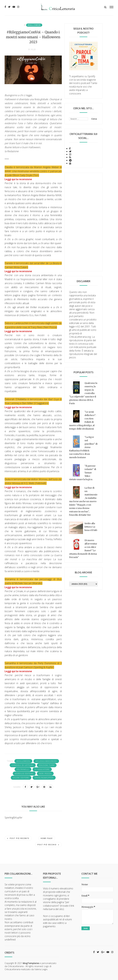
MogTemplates (31, 963)
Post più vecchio (48, 845)
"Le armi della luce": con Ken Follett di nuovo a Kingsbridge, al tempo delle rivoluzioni (83, 420)
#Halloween (34, 25)
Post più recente (18, 838)
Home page (47, 838)
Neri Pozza (45, 774)
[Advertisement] (83, 222)
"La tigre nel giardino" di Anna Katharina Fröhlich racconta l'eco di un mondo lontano (83, 447)
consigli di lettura (23, 765)
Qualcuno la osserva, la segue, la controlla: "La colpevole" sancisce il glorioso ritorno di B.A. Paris (83, 393)
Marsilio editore (24, 774)
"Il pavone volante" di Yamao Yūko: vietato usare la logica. (83, 473)
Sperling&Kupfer (44, 778)
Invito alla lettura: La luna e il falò (91, 527)
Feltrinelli (23, 769)
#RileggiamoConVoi (46, 761)
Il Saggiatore (42, 769)
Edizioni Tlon (47, 765)
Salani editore (21, 778)
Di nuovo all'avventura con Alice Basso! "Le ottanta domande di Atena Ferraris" (83, 549)
